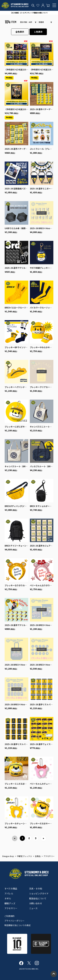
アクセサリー (11, 908)
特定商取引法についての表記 (17, 925)
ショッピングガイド (39, 893)
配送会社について (38, 898)
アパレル (9, 893)
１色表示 (38, 32)
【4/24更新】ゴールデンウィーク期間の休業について (29, 13)
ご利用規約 (9, 916)
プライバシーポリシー (14, 921)
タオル (8, 898)
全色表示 (20, 32)
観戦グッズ (10, 903)
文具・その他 (36, 889)
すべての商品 (11, 889)
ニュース (33, 908)
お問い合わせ (36, 903)
